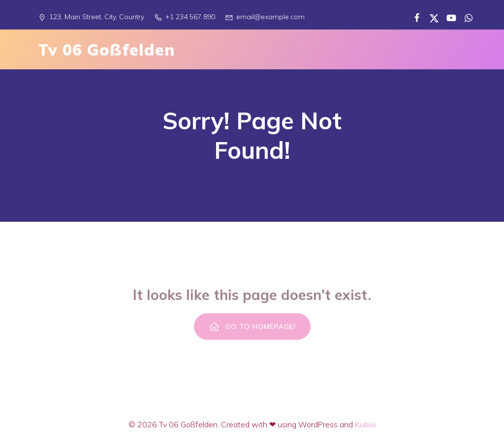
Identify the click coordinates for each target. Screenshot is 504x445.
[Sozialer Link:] (413, 17)
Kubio (365, 424)
